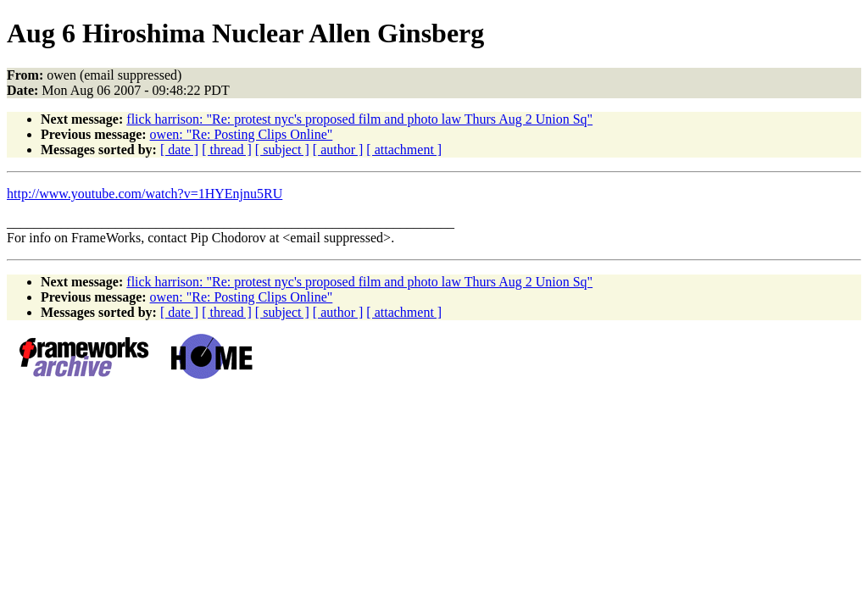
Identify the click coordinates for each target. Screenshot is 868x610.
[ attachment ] (404, 150)
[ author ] (338, 150)
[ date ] (179, 150)
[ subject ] (282, 150)
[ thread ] (227, 150)
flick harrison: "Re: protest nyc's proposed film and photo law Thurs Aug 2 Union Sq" (359, 119)
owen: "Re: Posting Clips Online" (242, 134)
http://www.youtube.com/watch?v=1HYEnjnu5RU (145, 194)
